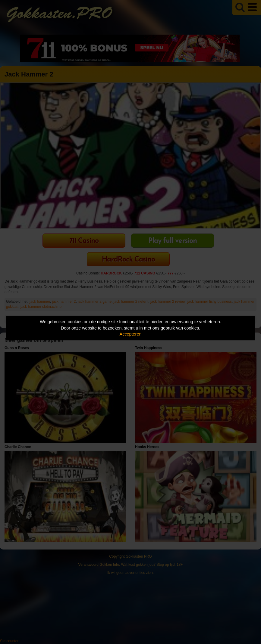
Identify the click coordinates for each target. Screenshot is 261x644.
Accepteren (131, 334)
